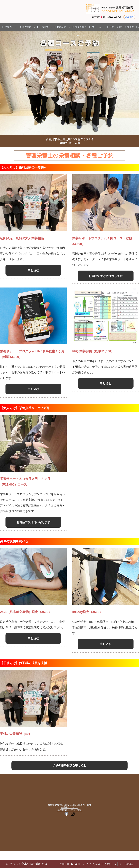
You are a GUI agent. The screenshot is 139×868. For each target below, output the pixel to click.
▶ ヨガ (93, 27)
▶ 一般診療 (43, 27)
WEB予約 (129, 17)
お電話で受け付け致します (106, 280)
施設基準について (69, 830)
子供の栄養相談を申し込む (69, 787)
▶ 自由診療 (60, 27)
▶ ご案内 (7, 27)
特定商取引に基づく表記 (69, 833)
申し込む (33, 271)
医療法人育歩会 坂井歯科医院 (29, 864)
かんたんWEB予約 (98, 864)
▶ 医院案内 (25, 27)
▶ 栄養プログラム (80, 31)
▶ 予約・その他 (115, 27)
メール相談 (126, 864)
